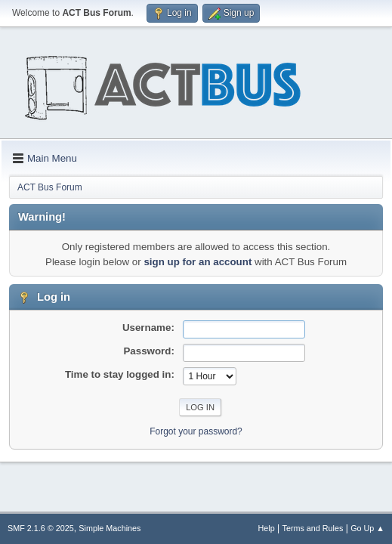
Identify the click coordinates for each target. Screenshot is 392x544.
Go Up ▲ (367, 528)
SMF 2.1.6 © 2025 (41, 528)
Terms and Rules (313, 528)
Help (267, 528)
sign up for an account (198, 262)
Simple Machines (110, 528)
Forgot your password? (196, 431)
